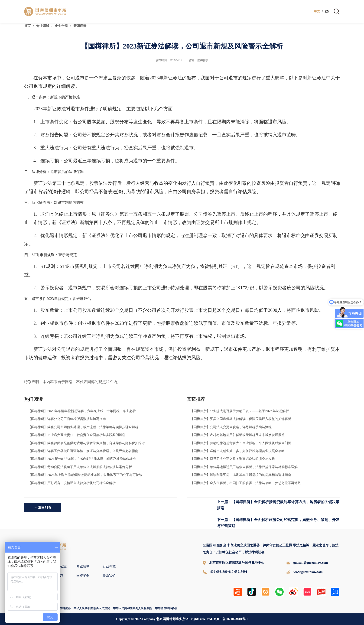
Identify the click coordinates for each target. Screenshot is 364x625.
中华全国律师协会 (166, 608)
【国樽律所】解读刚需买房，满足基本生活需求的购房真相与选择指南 (241, 475)
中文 (317, 12)
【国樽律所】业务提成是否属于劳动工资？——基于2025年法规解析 (239, 411)
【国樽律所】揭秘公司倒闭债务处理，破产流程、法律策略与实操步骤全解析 (83, 427)
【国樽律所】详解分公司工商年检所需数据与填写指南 (67, 419)
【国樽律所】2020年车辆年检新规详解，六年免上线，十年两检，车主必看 (82, 411)
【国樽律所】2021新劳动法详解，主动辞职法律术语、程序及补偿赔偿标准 (82, 459)
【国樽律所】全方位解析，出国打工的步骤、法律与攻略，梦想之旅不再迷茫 (246, 483)
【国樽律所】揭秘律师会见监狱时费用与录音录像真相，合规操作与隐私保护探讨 (86, 443)
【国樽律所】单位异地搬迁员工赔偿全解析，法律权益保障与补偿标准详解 (244, 467)
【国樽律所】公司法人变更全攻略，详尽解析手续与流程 (231, 427)
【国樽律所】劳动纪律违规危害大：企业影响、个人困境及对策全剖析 (241, 443)
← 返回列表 (42, 507)
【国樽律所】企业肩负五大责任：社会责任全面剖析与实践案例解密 (77, 435)
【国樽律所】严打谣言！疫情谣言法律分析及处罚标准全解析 (72, 483)
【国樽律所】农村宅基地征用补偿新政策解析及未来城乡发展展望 (237, 435)
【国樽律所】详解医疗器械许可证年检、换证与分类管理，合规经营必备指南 (83, 451)
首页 (27, 26)
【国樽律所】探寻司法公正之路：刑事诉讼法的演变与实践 (233, 459)
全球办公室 (58, 566)
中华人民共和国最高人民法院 (92, 608)
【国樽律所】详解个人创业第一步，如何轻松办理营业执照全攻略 (237, 451)
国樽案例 (83, 576)
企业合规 (61, 26)
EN (327, 12)
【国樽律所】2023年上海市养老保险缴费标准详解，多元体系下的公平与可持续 (85, 475)
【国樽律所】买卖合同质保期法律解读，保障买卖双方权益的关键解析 (241, 419)
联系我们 (109, 576)
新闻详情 (80, 26)
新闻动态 (57, 576)
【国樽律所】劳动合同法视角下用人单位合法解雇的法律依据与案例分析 (80, 467)
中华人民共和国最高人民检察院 (133, 608)
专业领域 (43, 26)
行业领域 (109, 566)
